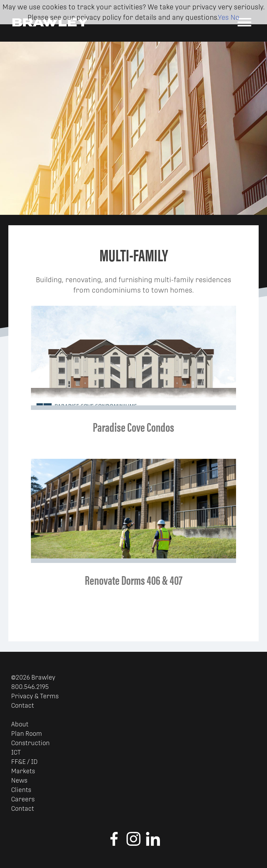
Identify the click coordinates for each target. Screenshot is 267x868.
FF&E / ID (24, 762)
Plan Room (27, 734)
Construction (30, 743)
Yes (223, 17)
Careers (23, 799)
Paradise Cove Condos (133, 427)
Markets (23, 771)
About (20, 724)
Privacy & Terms (35, 696)
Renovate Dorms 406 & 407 (134, 580)
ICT (16, 752)
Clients (21, 790)
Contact (23, 705)
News (19, 780)
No (235, 17)
